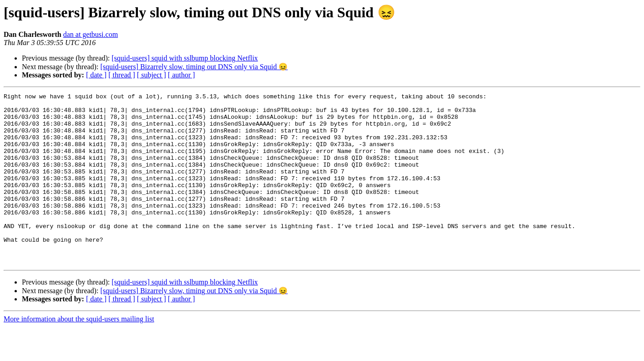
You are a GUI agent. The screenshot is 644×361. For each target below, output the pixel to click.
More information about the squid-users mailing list (79, 353)
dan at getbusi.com (91, 34)
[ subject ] (152, 75)
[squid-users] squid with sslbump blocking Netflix (185, 58)
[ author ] (182, 75)
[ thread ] (122, 75)
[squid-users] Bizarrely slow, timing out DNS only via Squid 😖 (194, 67)
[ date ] (96, 75)
